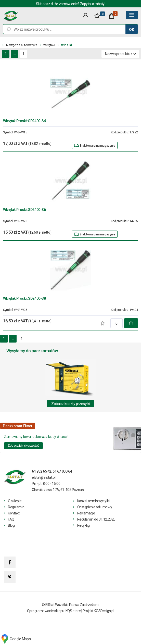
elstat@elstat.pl (44, 477)
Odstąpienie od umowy (95, 507)
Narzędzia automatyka (22, 45)
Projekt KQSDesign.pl (98, 611)
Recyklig (84, 525)
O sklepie (15, 501)
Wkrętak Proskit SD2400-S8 (24, 298)
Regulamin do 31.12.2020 (96, 519)
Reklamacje (86, 513)
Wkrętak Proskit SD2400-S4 (24, 121)
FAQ (11, 519)
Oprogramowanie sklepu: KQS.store (54, 611)
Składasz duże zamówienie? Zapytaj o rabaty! (71, 4)
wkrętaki (49, 45)
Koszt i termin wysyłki (93, 501)
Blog (11, 525)
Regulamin (16, 507)
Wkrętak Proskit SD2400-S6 (24, 210)
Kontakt (14, 513)
